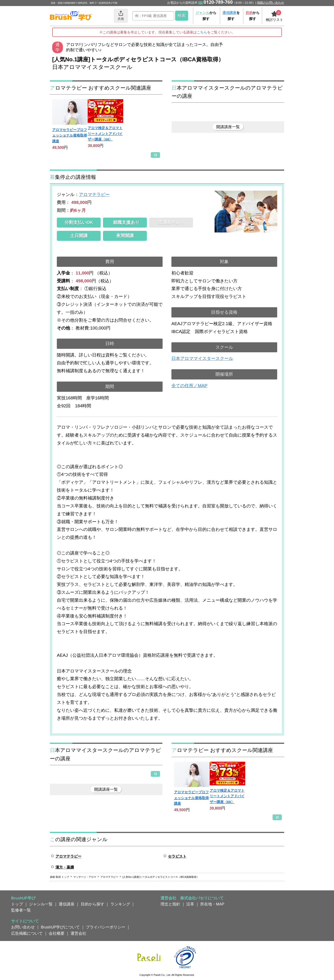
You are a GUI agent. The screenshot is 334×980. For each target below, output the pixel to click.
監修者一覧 (21, 910)
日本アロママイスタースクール (202, 358)
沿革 (190, 904)
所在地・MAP (212, 904)
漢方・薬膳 (65, 867)
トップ (17, 904)
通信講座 (67, 904)
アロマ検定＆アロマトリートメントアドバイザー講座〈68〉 (105, 134)
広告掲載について (27, 933)
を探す (231, 16)
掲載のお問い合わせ (271, 3)
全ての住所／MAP (189, 386)
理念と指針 (170, 904)
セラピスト (177, 856)
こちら (202, 32)
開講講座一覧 (228, 127)
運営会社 (78, 933)
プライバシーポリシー (106, 927)
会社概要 (57, 933)
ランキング (120, 904)
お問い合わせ (23, 927)
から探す (206, 16)
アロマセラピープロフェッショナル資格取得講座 (70, 135)
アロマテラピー (94, 194)
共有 (121, 15)
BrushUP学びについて (60, 927)
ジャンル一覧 (41, 904)
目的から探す (93, 904)
